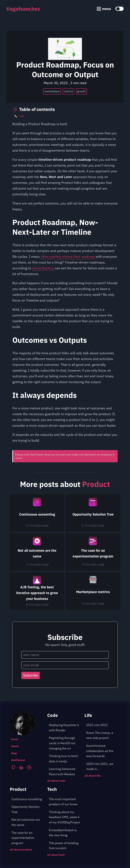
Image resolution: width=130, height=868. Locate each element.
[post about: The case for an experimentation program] (28, 838)
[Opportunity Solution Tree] (93, 513)
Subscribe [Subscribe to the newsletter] (31, 675)
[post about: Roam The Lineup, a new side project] (102, 735)
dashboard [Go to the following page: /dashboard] (18, 760)
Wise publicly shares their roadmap (68, 257)
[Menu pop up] (104, 9)
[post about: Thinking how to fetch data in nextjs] (65, 759)
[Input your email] (65, 665)
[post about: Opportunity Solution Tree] (28, 809)
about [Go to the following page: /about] (15, 746)
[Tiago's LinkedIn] (21, 767)
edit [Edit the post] (19, 116)
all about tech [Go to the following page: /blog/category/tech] (56, 855)
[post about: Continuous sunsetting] (28, 799)
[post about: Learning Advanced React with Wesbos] (65, 772)
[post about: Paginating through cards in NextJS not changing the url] (65, 743)
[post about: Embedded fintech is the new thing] (65, 833)
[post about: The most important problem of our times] (65, 802)
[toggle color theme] (120, 9)
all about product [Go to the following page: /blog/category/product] (21, 850)
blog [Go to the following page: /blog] (14, 753)
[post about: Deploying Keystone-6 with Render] (65, 728)
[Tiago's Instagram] (29, 767)
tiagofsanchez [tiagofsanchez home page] (23, 9)
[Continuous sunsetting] (37, 513)
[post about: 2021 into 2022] (102, 725)
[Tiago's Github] (13, 767)
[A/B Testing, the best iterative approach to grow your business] (37, 591)
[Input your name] (65, 655)
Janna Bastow (43, 268)
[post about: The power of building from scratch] (65, 846)
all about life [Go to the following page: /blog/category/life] (93, 776)
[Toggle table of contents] (65, 110)
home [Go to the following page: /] (15, 739)
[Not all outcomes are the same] (37, 552)
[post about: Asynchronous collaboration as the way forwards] (102, 751)
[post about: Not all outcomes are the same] (28, 822)
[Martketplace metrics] (93, 591)
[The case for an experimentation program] (93, 552)
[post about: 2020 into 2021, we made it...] (102, 766)
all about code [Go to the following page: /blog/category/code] (56, 781)
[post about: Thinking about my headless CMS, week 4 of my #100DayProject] (65, 817)
